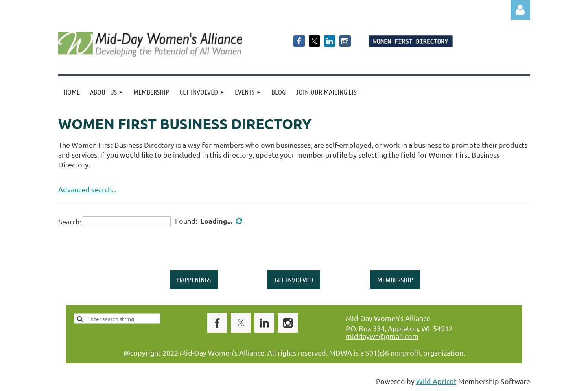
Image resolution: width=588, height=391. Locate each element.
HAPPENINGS (194, 280)
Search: (70, 221)
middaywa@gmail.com (382, 336)
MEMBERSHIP (395, 280)
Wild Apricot (436, 381)
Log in (520, 10)
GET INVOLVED (294, 280)
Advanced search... (87, 189)
